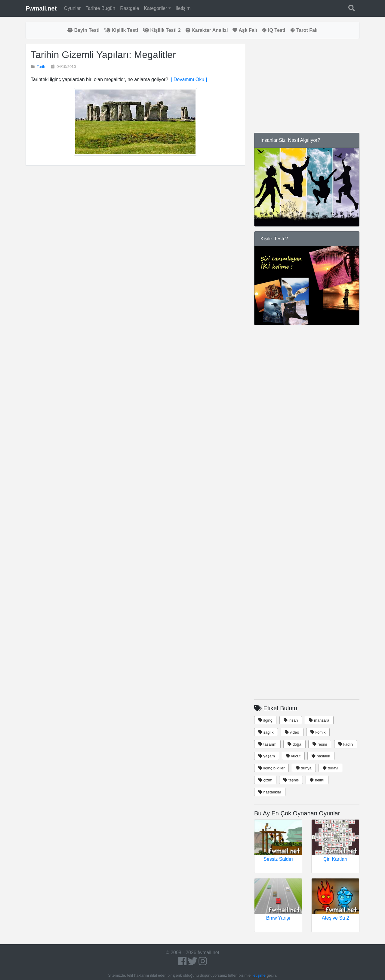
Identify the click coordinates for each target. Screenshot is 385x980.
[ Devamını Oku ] (188, 79)
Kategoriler (155, 8)
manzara (319, 720)
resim (320, 744)
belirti (317, 780)
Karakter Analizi (207, 30)
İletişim (183, 8)
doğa (294, 744)
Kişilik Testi (121, 30)
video (292, 732)
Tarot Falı (304, 30)
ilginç (265, 720)
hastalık (321, 756)
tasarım (267, 744)
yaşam (267, 756)
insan (291, 720)
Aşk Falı (245, 30)
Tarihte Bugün (100, 8)
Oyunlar (72, 8)
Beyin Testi (83, 30)
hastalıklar (270, 792)
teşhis (291, 780)
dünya (304, 768)
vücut (293, 756)
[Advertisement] (135, 242)
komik (318, 732)
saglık (266, 732)
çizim (265, 780)
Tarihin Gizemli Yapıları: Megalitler (103, 55)
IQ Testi (274, 30)
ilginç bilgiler (271, 768)
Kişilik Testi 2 (162, 30)
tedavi (330, 768)
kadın (346, 744)
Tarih (41, 67)
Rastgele (129, 8)
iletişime (259, 975)
